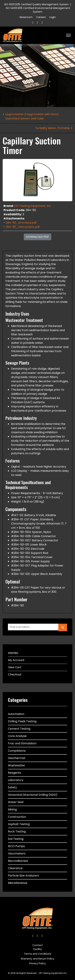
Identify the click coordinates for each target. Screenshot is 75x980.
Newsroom (26, 17)
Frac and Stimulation (22, 743)
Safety (12, 787)
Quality (37, 949)
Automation (16, 714)
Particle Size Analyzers (23, 876)
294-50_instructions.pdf (23, 227)
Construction (17, 817)
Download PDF (37, 237)
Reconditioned (18, 861)
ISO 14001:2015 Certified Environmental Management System (38, 10)
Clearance (15, 868)
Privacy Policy (37, 963)
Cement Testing (19, 729)
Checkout (15, 674)
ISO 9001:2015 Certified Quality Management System (36, 4)
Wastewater (17, 765)
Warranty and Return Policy (37, 959)
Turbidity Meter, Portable (52, 128)
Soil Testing (16, 839)
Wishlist (13, 653)
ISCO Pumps (16, 846)
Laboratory (16, 780)
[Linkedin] (42, 22)
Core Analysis (17, 736)
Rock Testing (17, 831)
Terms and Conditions (38, 954)
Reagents (15, 773)
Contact (38, 945)
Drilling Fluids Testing (22, 721)
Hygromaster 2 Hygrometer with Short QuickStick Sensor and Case (32, 116)
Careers (41, 17)
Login (52, 17)
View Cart (15, 667)
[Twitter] (38, 22)
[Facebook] (33, 22)
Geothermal (16, 758)
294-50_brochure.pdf (21, 223)
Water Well (16, 802)
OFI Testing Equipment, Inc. (33, 206)
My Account (16, 660)
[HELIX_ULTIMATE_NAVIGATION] (68, 35)
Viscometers (17, 854)
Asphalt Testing (19, 824)
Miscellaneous (18, 883)
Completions (17, 751)
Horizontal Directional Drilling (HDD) (33, 795)
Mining (12, 809)
